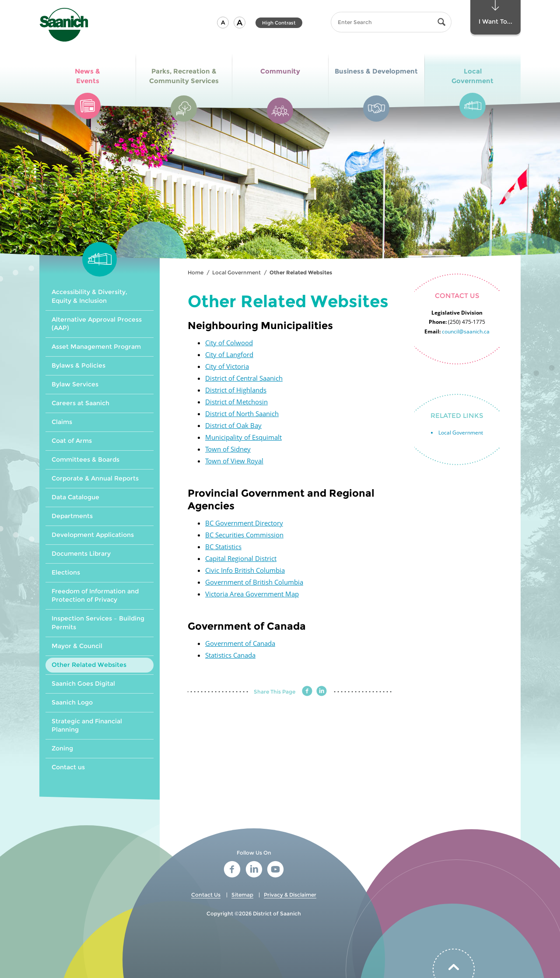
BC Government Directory (244, 523)
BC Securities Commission (244, 535)
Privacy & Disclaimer (290, 895)
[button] (223, 23)
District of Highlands (236, 390)
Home (196, 272)
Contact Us (206, 895)
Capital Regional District (241, 558)
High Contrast (279, 23)
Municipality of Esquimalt (243, 437)
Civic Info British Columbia (245, 570)
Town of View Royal (234, 461)
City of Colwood (229, 343)
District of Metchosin (236, 402)
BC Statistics (223, 547)
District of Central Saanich (244, 378)
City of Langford (229, 354)
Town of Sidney (228, 449)
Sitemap (242, 895)
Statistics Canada (230, 655)
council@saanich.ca (466, 331)
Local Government (236, 272)
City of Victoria (227, 366)
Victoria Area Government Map (252, 594)
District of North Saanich (242, 414)
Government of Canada (240, 643)
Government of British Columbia (254, 582)
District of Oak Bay (233, 425)
